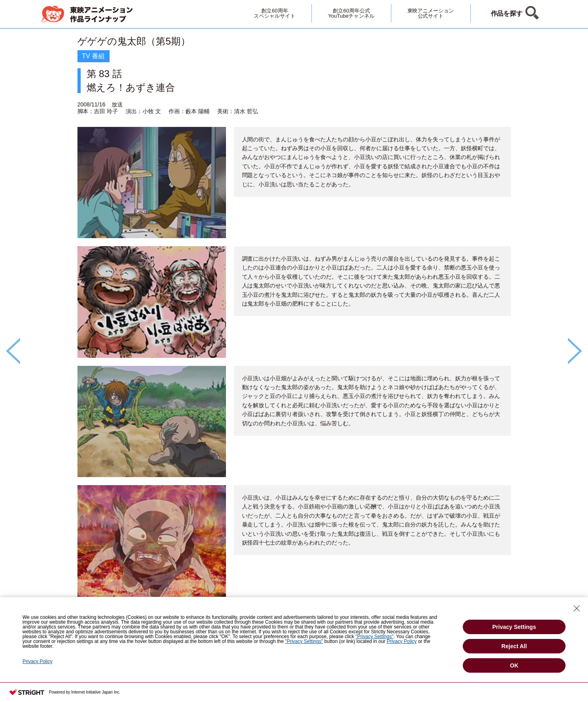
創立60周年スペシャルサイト (275, 13)
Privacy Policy (402, 641)
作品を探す (507, 13)
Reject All (514, 646)
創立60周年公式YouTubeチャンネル (351, 13)
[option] (294, 337)
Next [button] (575, 351)
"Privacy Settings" (375, 637)
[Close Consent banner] (577, 608)
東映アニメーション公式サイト (431, 13)
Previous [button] (13, 351)
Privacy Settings (514, 627)
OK (514, 665)
